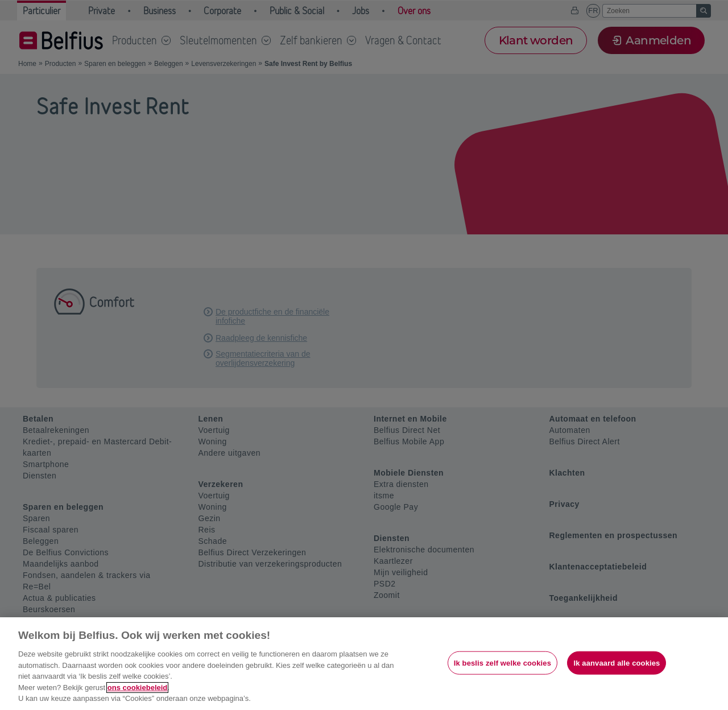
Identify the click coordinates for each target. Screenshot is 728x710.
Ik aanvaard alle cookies (617, 662)
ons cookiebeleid (137, 688)
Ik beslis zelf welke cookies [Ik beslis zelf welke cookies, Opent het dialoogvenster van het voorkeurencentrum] (502, 662)
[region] (364, 664)
